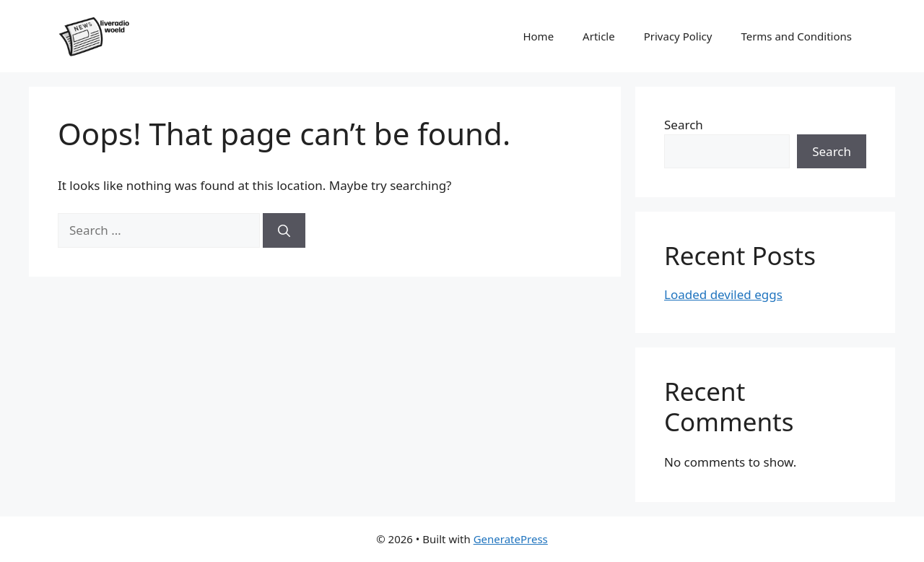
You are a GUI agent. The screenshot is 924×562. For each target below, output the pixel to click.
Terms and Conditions (796, 36)
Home (538, 36)
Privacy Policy (678, 36)
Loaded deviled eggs (723, 294)
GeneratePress (511, 539)
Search (684, 125)
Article (599, 36)
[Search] (284, 230)
